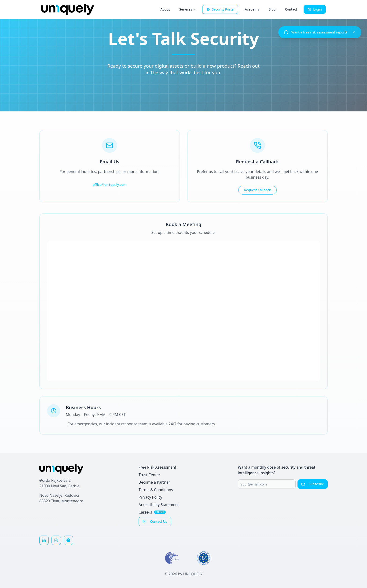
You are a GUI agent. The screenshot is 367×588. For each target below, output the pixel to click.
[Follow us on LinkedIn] (44, 540)
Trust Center (149, 475)
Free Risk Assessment (157, 467)
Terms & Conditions (156, 490)
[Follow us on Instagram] (56, 540)
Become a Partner (154, 482)
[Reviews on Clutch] (68, 540)
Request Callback (257, 190)
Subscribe (313, 484)
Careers (152, 512)
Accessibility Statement (159, 505)
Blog (272, 9)
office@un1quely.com (110, 185)
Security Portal (220, 9)
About (165, 9)
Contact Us (155, 521)
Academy (252, 9)
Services (188, 9)
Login (315, 9)
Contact (291, 9)
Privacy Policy (150, 497)
